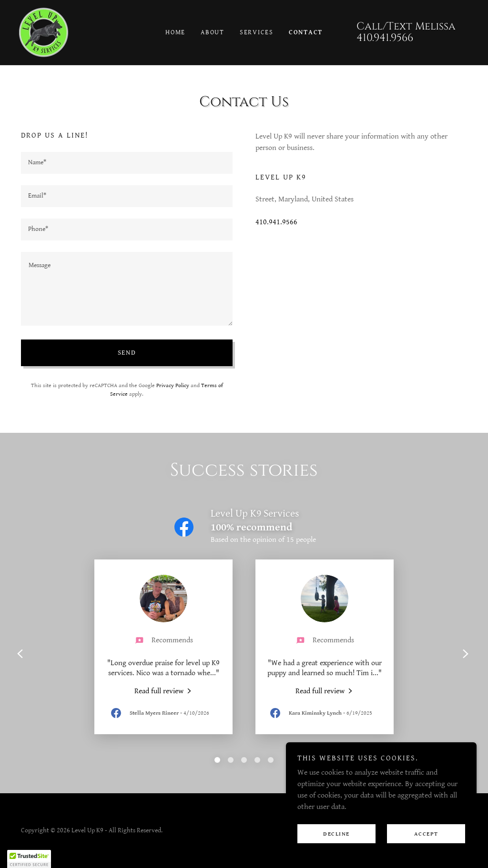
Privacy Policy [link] (173, 385)
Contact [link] (306, 32)
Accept (426, 834)
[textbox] (127, 163)
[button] (29, 859)
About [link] (213, 32)
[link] (44, 32)
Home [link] (175, 32)
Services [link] (257, 32)
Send (127, 353)
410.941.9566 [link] (385, 38)
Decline (336, 834)
